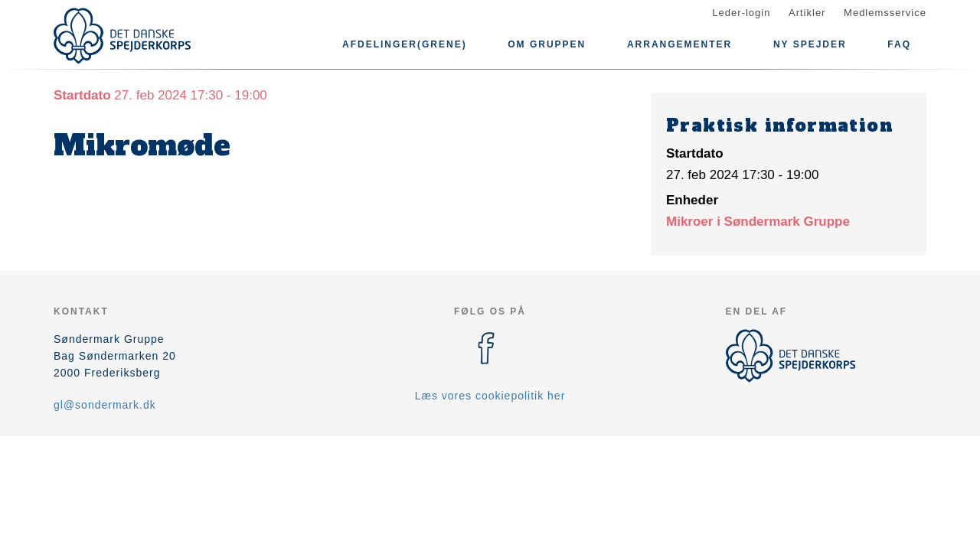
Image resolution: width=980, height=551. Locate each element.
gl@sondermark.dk (105, 405)
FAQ (899, 44)
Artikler (807, 13)
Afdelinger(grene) (405, 44)
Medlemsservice (885, 13)
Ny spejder (810, 44)
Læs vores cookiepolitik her (490, 396)
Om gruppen (547, 44)
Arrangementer (679, 44)
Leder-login (741, 13)
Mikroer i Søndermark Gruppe (758, 222)
